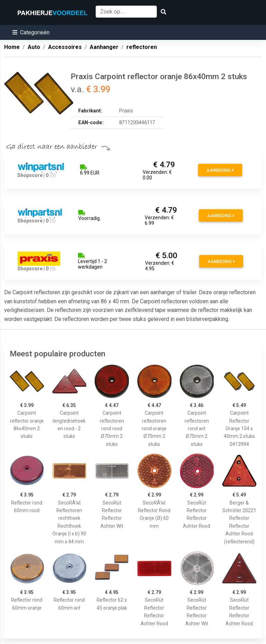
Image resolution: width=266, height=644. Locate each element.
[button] (31, 32)
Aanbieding (220, 170)
